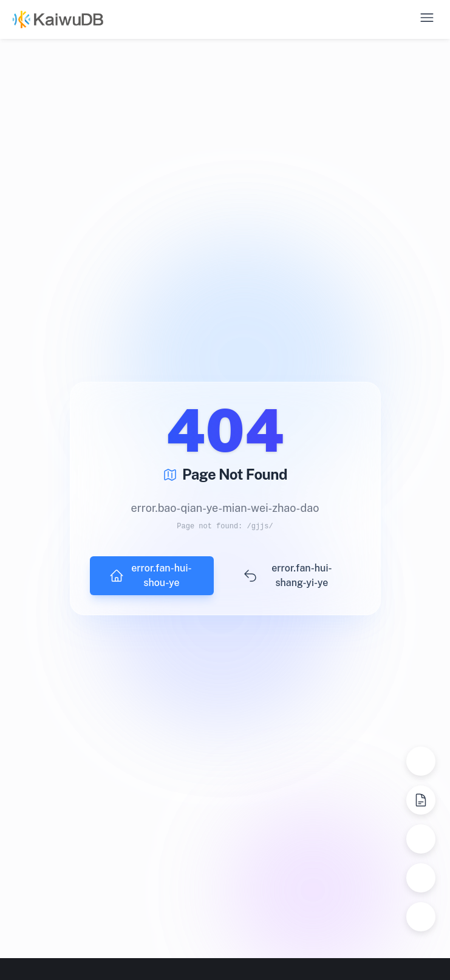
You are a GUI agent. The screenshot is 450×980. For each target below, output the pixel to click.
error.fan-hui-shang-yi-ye (287, 575)
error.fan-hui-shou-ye (151, 575)
